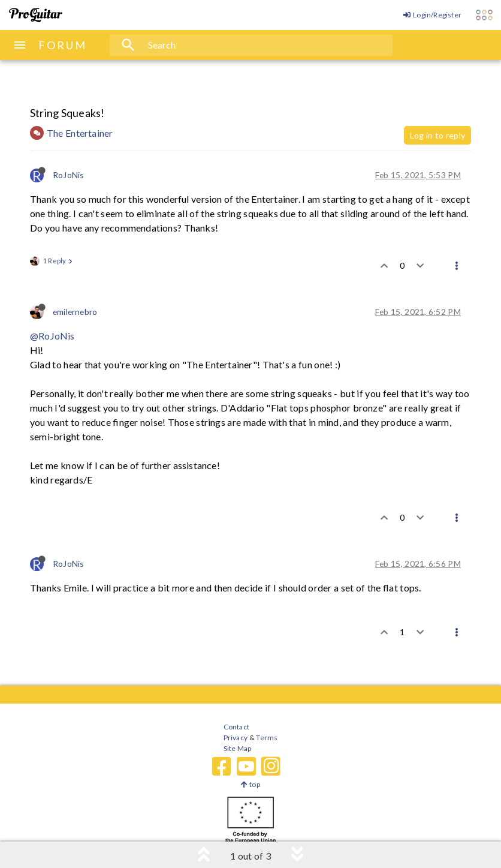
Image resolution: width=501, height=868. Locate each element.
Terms (266, 738)
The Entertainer (80, 133)
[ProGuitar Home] (36, 15)
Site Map (238, 748)
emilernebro (75, 312)
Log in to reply (437, 135)
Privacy (236, 738)
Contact (236, 727)
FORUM (63, 45)
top (250, 784)
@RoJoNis (52, 336)
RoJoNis (68, 175)
